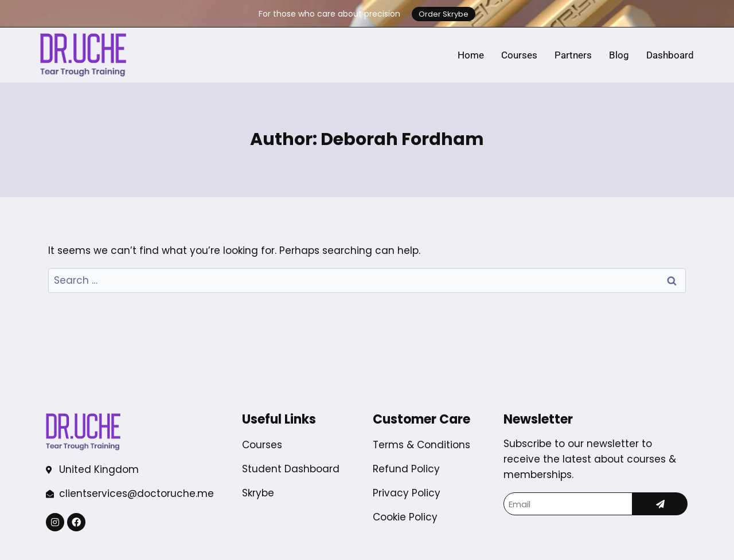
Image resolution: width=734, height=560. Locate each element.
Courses (519, 55)
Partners (573, 55)
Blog (619, 55)
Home (471, 55)
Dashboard (670, 55)
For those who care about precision (329, 14)
